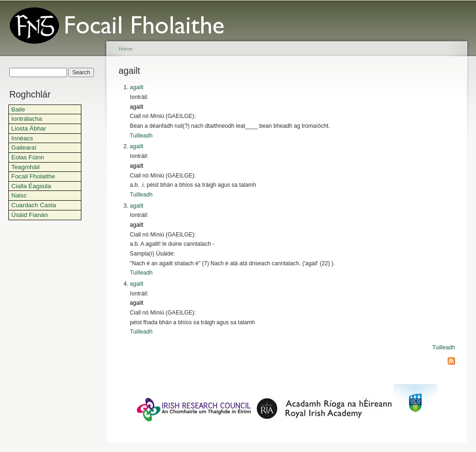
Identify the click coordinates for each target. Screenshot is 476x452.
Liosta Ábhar (29, 128)
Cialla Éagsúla (31, 186)
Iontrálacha (26, 119)
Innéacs (22, 138)
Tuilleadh (141, 136)
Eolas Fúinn (28, 157)
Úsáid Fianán (30, 215)
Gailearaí (24, 147)
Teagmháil (25, 167)
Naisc (19, 195)
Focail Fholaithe (33, 176)
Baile (18, 109)
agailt (136, 87)
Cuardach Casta (34, 205)
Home (126, 49)
